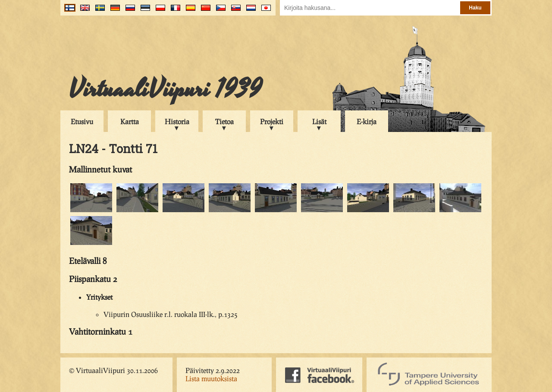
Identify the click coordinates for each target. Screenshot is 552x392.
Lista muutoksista (211, 378)
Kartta (130, 121)
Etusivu (82, 121)
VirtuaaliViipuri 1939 (165, 89)
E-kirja (367, 121)
